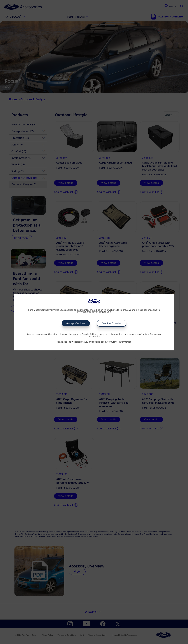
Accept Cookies (76, 323)
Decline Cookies (112, 323)
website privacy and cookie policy (89, 342)
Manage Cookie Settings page (88, 334)
